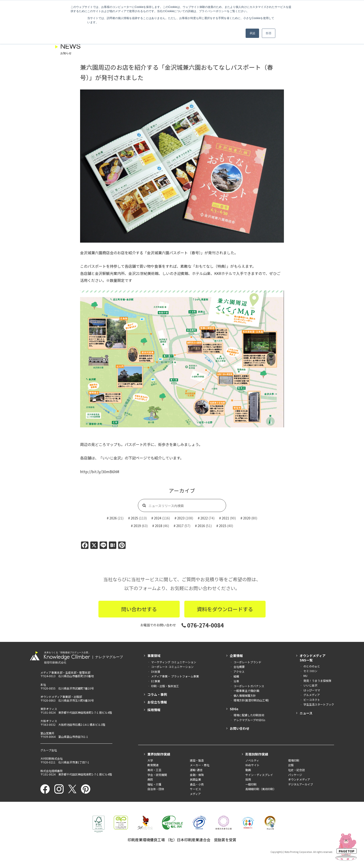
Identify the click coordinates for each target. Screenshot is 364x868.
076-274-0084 (203, 625)
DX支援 (156, 672)
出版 (291, 765)
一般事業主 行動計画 (246, 691)
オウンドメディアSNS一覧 (313, 658)
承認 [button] (252, 33)
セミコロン (310, 671)
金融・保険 (197, 775)
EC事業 (156, 681)
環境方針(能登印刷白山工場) (251, 700)
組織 (236, 676)
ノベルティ (252, 760)
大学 (150, 760)
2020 (247, 518)
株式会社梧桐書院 (52, 771)
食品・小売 (197, 784)
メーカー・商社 (200, 765)
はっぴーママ (312, 690)
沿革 (236, 681)
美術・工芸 (154, 770)
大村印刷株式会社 (52, 758)
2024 (158, 518)
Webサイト (252, 765)
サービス (195, 789)
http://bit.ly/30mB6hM (100, 472)
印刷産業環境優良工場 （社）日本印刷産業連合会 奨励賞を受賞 (182, 840)
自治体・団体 (156, 789)
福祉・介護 (154, 784)
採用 (248, 779)
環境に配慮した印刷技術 (249, 715)
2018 (159, 526)
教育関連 (153, 765)
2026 (113, 518)
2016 (201, 526)
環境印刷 (294, 760)
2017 (180, 526)
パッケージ (295, 775)
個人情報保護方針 (245, 695)
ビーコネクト (312, 700)
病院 (150, 779)
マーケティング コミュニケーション (174, 662)
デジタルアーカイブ (301, 784)
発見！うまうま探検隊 (317, 681)
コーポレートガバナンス (249, 686)
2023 (181, 518)
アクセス (239, 672)
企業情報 (236, 656)
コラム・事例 (157, 694)
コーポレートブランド (247, 662)
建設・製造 (197, 760)
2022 (204, 518)
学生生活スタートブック (319, 704)
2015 (223, 526)
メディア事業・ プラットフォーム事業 (175, 676)
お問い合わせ (240, 728)
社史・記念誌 (296, 770)
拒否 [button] (269, 33)
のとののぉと (312, 666)
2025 (134, 518)
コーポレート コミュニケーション (172, 667)
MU (305, 676)
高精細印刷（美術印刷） (261, 789)
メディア (195, 794)
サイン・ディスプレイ (259, 775)
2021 (225, 518)
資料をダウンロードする (225, 609)
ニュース (306, 713)
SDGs (234, 709)
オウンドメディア (299, 779)
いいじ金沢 (310, 685)
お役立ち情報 (157, 702)
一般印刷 (251, 784)
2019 (137, 526)
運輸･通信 (196, 770)
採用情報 (154, 710)
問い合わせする (139, 609)
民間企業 (195, 779)
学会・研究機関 (157, 775)
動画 (248, 770)
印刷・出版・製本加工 (165, 686)
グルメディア (312, 695)
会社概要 (239, 667)
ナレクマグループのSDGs (249, 720)
